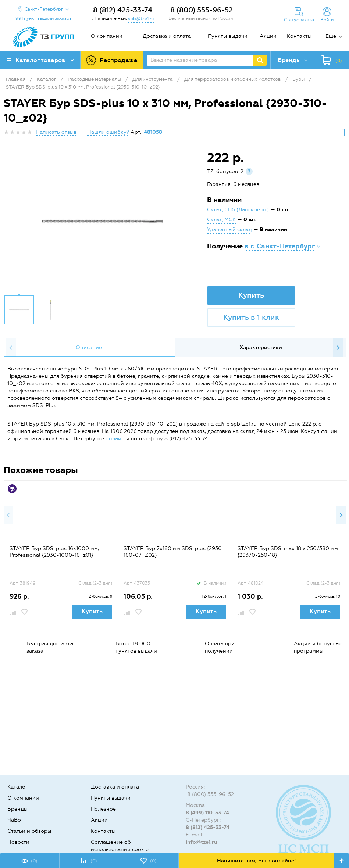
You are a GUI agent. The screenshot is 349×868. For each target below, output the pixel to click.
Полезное (103, 809)
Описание (89, 347)
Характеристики (261, 347)
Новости (18, 842)
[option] (103, 222)
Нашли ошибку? (108, 132)
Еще (331, 36)
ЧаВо (14, 820)
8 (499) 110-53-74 (207, 813)
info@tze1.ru (202, 842)
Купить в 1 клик (251, 317)
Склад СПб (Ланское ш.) (238, 210)
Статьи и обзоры (29, 831)
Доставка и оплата (167, 36)
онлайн (115, 439)
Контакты (299, 36)
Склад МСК (221, 220)
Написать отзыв (56, 132)
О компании (107, 36)
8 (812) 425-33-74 (123, 10)
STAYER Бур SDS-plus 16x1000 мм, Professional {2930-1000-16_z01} (54, 552)
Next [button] (338, 348)
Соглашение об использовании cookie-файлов (121, 849)
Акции (268, 36)
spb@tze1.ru (141, 19)
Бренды (17, 809)
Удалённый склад (229, 229)
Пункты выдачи (228, 36)
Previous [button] (11, 348)
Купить (251, 295)
